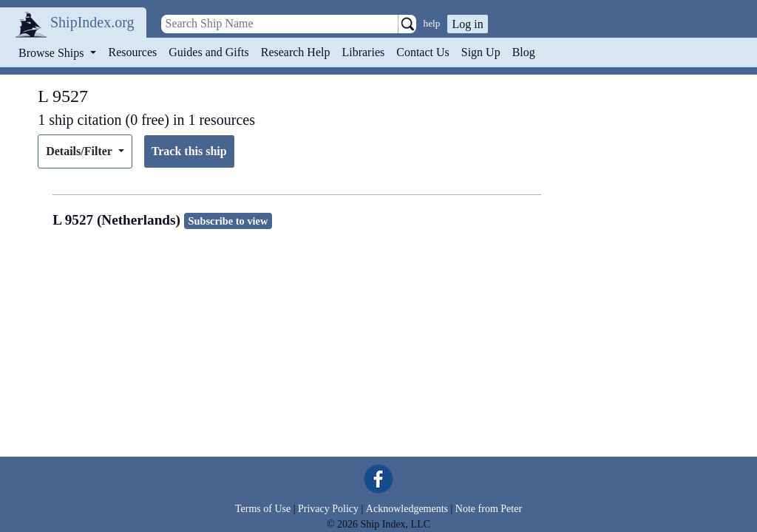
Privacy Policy (328, 509)
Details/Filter (80, 151)
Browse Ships (52, 53)
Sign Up (481, 52)
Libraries (363, 52)
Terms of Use (263, 509)
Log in (467, 24)
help (432, 23)
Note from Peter (489, 509)
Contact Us (423, 52)
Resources (133, 52)
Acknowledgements (407, 509)
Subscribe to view (228, 221)
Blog (524, 52)
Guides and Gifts (208, 52)
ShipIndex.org (92, 22)
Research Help (296, 52)
